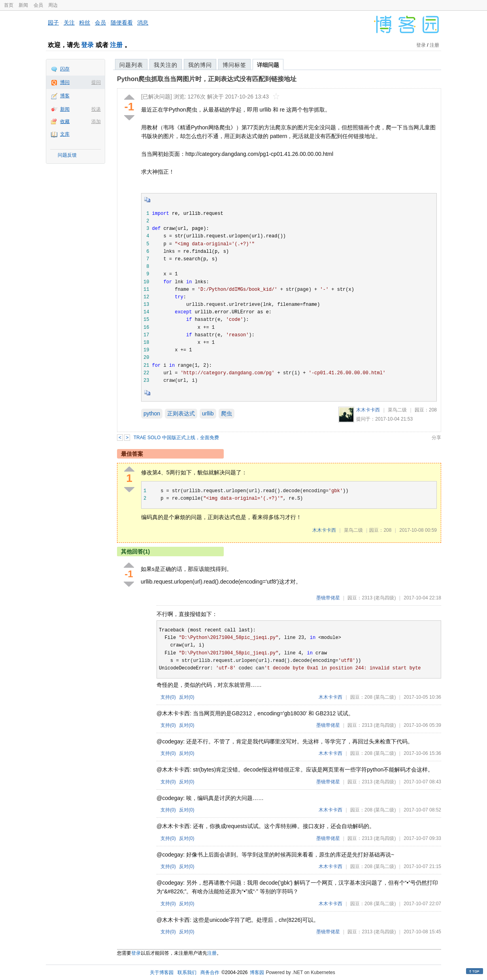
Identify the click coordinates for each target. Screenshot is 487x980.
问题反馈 (67, 155)
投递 (96, 109)
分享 (436, 438)
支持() (168, 697)
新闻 (23, 5)
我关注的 (166, 65)
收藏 (65, 121)
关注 (69, 23)
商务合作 (210, 972)
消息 (143, 23)
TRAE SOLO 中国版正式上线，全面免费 (176, 438)
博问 (65, 82)
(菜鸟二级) (385, 697)
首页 (9, 5)
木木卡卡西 (368, 410)
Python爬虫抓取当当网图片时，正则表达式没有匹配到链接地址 (207, 79)
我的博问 (200, 65)
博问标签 (234, 65)
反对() (187, 697)
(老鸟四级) (385, 598)
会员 (38, 5)
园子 (53, 23)
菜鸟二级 (397, 410)
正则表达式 (181, 413)
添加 (96, 121)
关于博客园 (162, 972)
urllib (208, 413)
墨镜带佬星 (328, 598)
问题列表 (131, 65)
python (152, 413)
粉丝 (85, 23)
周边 (53, 5)
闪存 (65, 69)
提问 (96, 82)
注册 (116, 45)
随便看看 (122, 23)
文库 (65, 134)
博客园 (257, 972)
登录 (87, 45)
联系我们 (187, 972)
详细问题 (268, 65)
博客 (65, 96)
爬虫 (227, 413)
